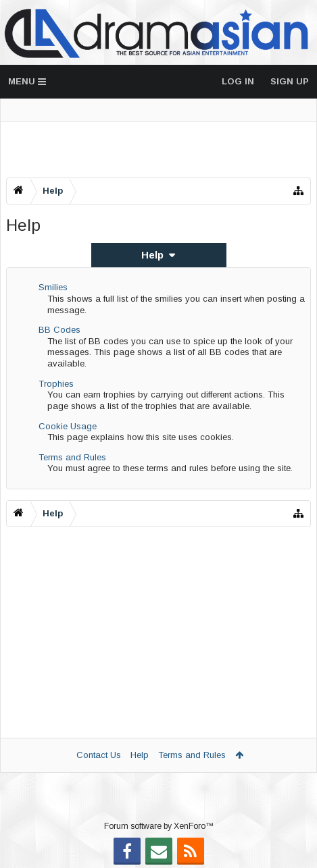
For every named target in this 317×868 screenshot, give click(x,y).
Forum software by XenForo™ (159, 826)
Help (140, 755)
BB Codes (59, 330)
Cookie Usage (68, 426)
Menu (27, 81)
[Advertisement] (158, 150)
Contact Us (99, 755)
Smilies (53, 287)
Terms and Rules (72, 457)
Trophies (56, 384)
